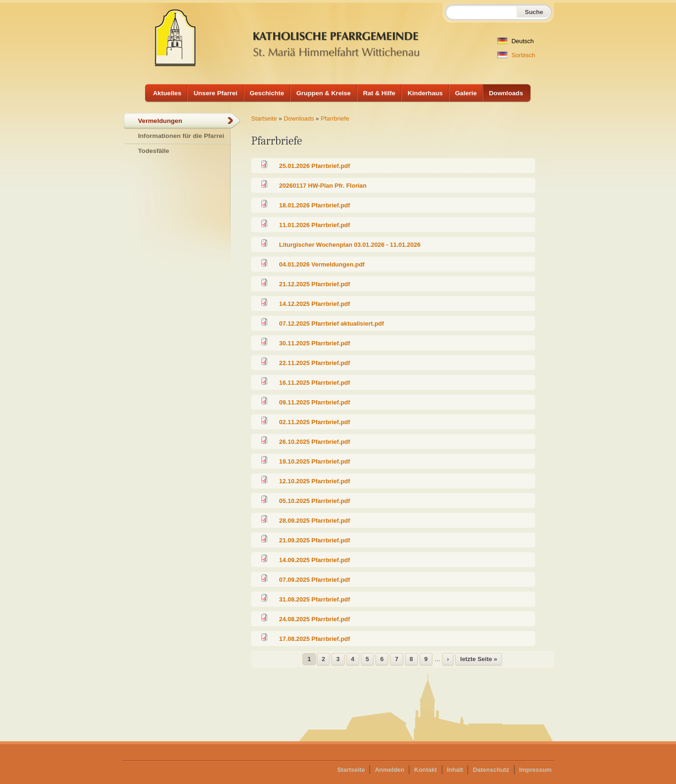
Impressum (535, 770)
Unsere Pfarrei (215, 93)
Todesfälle (154, 151)
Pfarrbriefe (335, 118)
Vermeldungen (160, 121)
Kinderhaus (425, 93)
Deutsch (515, 41)
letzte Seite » (479, 659)
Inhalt (455, 770)
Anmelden (389, 770)
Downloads (506, 93)
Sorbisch (516, 55)
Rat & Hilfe (379, 93)
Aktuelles (167, 93)
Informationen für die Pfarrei (181, 136)
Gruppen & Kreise (323, 93)
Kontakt (425, 770)
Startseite (264, 118)
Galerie (466, 93)
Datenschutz (491, 770)
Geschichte (267, 93)
